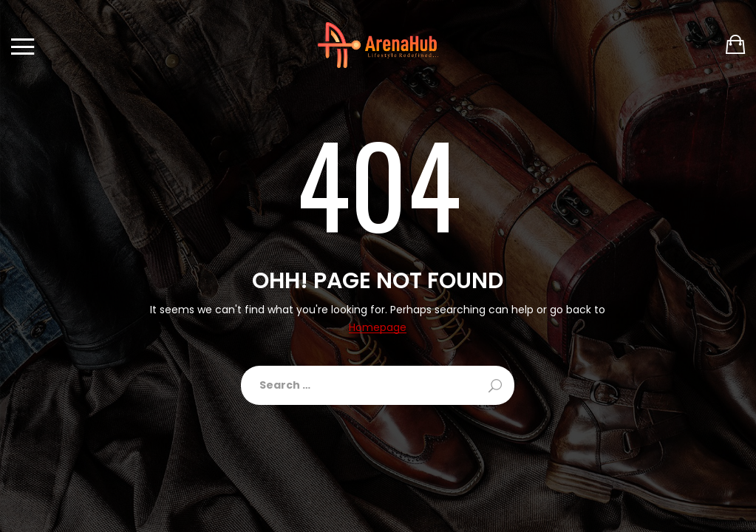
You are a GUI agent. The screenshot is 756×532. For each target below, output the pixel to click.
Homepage (378, 328)
